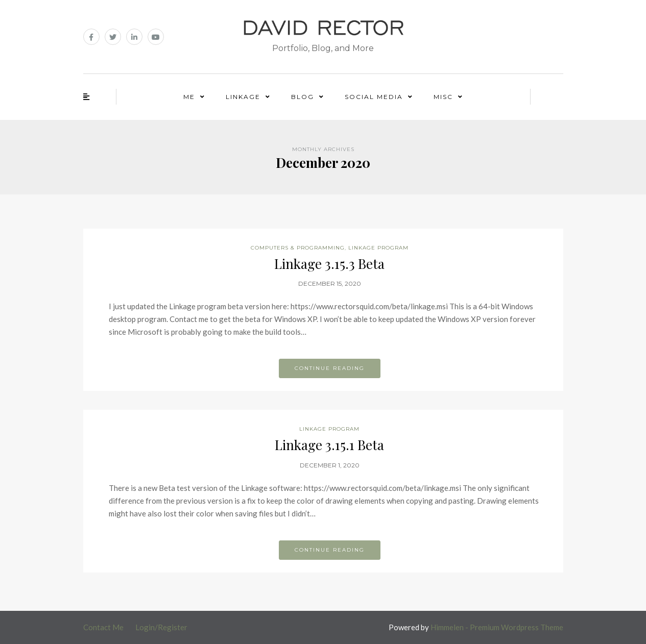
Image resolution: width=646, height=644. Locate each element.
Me (189, 97)
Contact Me (103, 627)
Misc (443, 97)
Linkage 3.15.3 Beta (329, 264)
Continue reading (330, 368)
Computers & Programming (298, 248)
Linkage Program (378, 248)
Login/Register (161, 627)
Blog (303, 97)
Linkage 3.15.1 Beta (329, 445)
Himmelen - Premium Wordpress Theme (497, 627)
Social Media (374, 97)
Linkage (243, 97)
